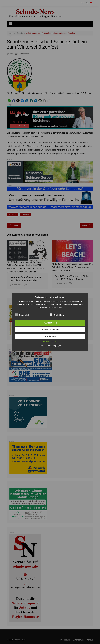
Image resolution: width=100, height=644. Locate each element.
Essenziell (22, 315)
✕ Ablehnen (50, 336)
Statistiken (57, 315)
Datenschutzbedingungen (50, 346)
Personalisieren (50, 342)
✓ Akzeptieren (50, 323)
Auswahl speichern (50, 330)
